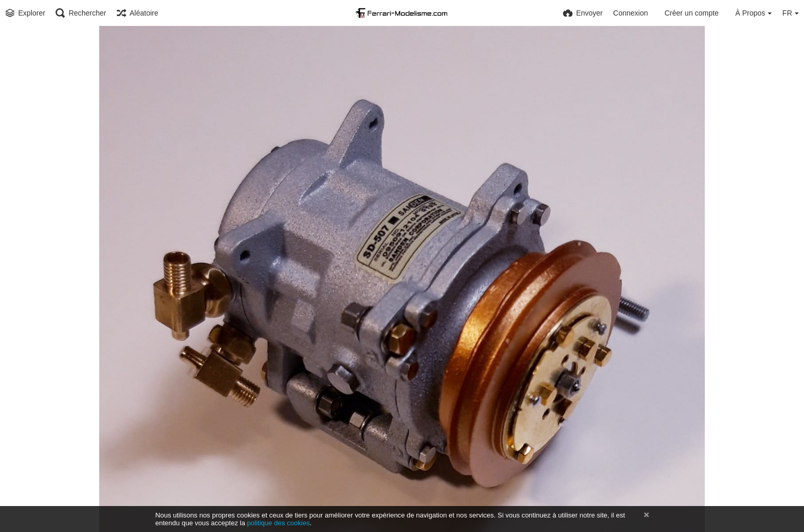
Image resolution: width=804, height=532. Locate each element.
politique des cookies (279, 523)
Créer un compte (691, 13)
